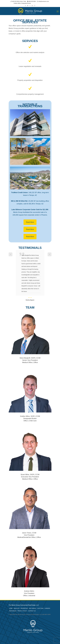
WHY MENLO (33, 608)
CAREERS (47, 608)
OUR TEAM (40, 608)
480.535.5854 (32, 1)
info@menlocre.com (44, 1)
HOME (11, 608)
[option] (30, 275)
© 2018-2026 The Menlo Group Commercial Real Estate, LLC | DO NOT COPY (30, 614)
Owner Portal (35, 3)
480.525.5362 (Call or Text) (19, 1)
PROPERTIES (24, 608)
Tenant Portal (43, 3)
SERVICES (17, 608)
